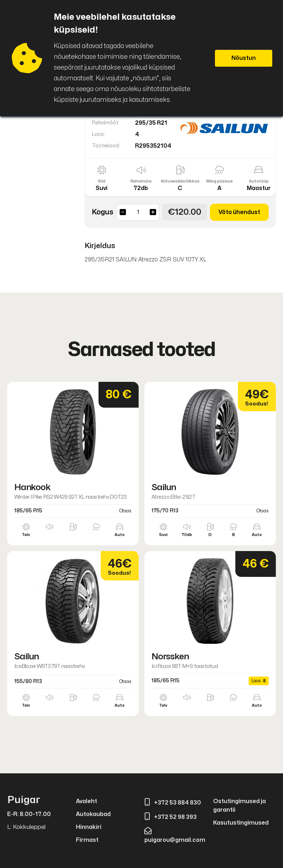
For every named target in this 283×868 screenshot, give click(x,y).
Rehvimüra (141, 181)
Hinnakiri (89, 827)
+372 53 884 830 (173, 803)
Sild (102, 181)
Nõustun (244, 58)
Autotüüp (259, 181)
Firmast (87, 840)
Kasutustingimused (241, 823)
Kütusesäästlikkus (180, 181)
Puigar (24, 800)
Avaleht (87, 801)
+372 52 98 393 (171, 817)
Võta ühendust (239, 212)
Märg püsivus (220, 181)
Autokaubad (93, 814)
